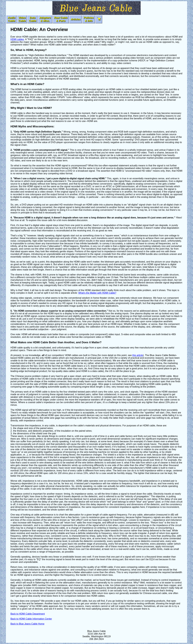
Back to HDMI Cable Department (28, 614)
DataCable (32, 19)
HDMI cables (17, 39)
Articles (76, 19)
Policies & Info (89, 19)
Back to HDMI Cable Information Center (31, 619)
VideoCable (22, 19)
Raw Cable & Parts (61, 19)
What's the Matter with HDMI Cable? (97, 293)
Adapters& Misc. (45, 19)
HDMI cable (94, 42)
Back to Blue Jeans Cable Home (27, 624)
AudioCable (11, 19)
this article (138, 355)
